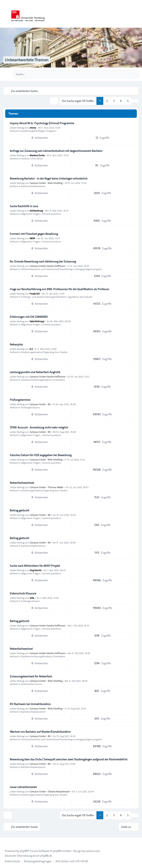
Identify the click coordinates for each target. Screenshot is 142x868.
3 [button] (114, 101)
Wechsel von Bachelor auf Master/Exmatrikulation (40, 732)
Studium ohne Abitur (32, 158)
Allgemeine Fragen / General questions (41, 214)
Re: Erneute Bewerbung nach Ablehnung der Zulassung (43, 261)
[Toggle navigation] (137, 14)
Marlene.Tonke (37, 155)
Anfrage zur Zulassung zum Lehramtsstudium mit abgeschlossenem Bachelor (56, 151)
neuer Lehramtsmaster (23, 787)
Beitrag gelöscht (19, 510)
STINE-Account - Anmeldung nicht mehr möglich (39, 427)
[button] (135, 101)
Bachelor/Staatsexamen (33, 186)
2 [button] (107, 101)
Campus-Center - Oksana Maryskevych (50, 791)
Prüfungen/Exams (30, 407)
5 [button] (128, 101)
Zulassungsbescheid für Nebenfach (31, 676)
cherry (33, 128)
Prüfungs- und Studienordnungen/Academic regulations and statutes (57, 297)
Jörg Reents (35, 570)
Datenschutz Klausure (23, 593)
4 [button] (121, 101)
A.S (31, 349)
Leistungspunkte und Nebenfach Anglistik (35, 372)
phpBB (24, 851)
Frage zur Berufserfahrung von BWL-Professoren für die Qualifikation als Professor (60, 289)
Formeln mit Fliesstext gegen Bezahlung (34, 234)
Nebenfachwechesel (22, 483)
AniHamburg (36, 211)
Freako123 (35, 294)
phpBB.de (46, 856)
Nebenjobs (16, 344)
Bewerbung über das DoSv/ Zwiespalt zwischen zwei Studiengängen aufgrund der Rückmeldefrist (69, 759)
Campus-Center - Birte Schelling (46, 183)
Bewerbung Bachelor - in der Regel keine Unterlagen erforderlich (49, 178)
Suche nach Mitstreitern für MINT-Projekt (35, 566)
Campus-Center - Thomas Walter (46, 487)
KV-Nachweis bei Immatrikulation (30, 704)
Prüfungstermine (20, 400)
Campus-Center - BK (40, 404)
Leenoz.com (93, 851)
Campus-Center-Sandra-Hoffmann (47, 266)
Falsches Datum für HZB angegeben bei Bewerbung (41, 455)
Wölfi (32, 238)
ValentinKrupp (37, 321)
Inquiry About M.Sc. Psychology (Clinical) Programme (42, 123)
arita (32, 598)
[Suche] (128, 74)
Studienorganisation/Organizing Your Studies (44, 352)
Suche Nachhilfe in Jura (24, 206)
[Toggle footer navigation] (5, 841)
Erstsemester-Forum (31, 684)
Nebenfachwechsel (21, 649)
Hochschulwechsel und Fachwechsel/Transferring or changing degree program (61, 269)
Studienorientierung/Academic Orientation (43, 380)
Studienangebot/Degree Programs (39, 131)
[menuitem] (12, 861)
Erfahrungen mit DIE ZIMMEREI (29, 317)
